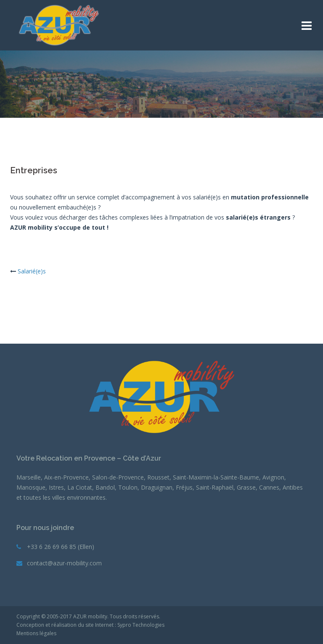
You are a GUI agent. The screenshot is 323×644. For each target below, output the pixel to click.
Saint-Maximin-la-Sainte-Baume (216, 477)
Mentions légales (36, 633)
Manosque (31, 487)
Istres (56, 487)
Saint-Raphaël (215, 487)
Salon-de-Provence (118, 477)
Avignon (273, 477)
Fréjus (184, 487)
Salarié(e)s (32, 271)
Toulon (128, 487)
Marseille (29, 477)
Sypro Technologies (141, 625)
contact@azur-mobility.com (64, 563)
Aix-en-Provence (66, 477)
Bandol (105, 487)
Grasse (246, 487)
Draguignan (157, 487)
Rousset (158, 477)
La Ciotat (80, 487)
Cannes (269, 487)
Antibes (293, 487)
